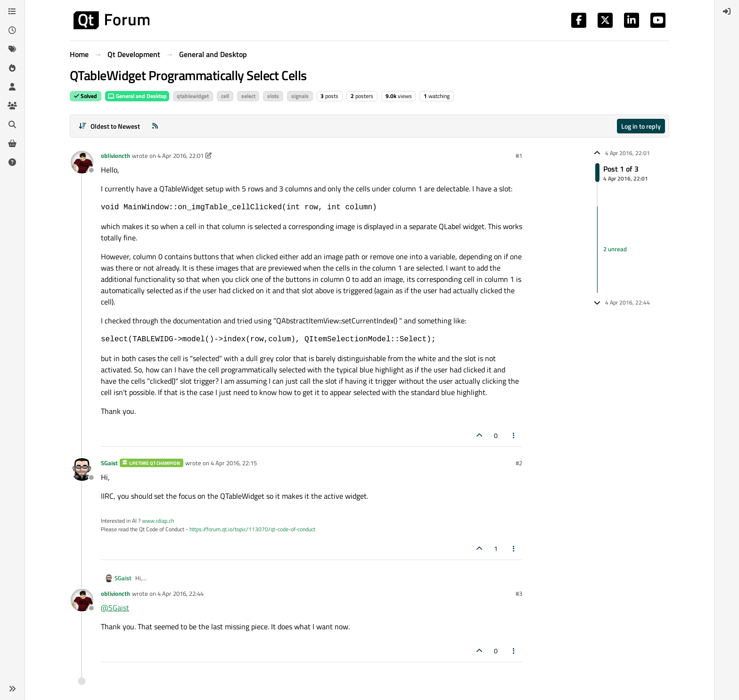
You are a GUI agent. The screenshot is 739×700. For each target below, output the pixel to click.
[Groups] (12, 106)
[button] (12, 689)
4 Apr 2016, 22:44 (181, 593)
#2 (519, 463)
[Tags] (12, 49)
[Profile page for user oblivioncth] (82, 162)
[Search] (12, 124)
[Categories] (12, 11)
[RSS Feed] (155, 126)
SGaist (109, 463)
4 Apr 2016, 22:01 (181, 156)
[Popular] (12, 68)
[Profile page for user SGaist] (82, 469)
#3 (519, 593)
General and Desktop (137, 96)
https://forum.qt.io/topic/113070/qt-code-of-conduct (252, 529)
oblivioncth (115, 156)
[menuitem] (727, 11)
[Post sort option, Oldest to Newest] (109, 126)
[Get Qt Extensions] (12, 143)
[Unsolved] (12, 162)
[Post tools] (514, 435)
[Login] (727, 11)
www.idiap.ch (158, 521)
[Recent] (12, 30)
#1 (519, 156)
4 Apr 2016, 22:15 (234, 463)
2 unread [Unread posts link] (615, 249)
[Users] (12, 87)
